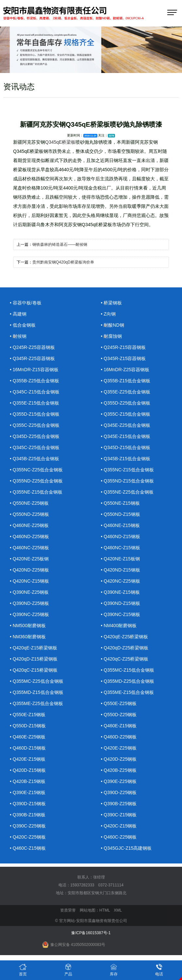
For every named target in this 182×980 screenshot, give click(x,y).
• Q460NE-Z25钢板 (29, 525)
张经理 (99, 877)
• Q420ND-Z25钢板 (29, 570)
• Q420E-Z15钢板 (28, 759)
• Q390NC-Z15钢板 (121, 614)
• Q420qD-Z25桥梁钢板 (125, 648)
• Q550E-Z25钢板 (119, 703)
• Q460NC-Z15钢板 (121, 548)
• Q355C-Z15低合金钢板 (126, 414)
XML (118, 910)
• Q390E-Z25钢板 (119, 781)
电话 (159, 970)
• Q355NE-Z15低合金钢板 (36, 492)
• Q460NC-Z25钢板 (29, 548)
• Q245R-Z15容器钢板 (124, 347)
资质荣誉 (68, 910)
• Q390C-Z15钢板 (119, 815)
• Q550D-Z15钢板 (28, 726)
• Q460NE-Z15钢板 (120, 525)
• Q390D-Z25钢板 (119, 792)
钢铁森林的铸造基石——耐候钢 (60, 245)
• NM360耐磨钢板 (28, 637)
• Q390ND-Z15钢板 (121, 603)
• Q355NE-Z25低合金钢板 (127, 492)
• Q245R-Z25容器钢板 (32, 347)
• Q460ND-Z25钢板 (29, 536)
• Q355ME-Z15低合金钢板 (128, 692)
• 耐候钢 (18, 336)
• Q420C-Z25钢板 (28, 837)
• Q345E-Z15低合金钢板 (126, 436)
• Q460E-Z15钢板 (119, 726)
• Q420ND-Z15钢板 (121, 570)
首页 (23, 970)
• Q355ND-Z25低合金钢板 (36, 481)
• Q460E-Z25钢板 (28, 737)
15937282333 (82, 885)
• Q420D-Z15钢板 (28, 770)
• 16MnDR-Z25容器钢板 (125, 370)
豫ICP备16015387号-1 (91, 933)
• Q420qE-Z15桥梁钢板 (33, 648)
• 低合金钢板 (23, 325)
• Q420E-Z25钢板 (119, 748)
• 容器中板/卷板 (26, 303)
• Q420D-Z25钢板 (119, 759)
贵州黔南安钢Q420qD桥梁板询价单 (63, 262)
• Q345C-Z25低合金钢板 (35, 447)
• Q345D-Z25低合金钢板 (35, 436)
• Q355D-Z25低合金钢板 (126, 403)
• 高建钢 (18, 314)
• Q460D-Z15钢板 (28, 748)
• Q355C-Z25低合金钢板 (35, 425)
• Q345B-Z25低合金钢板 (34, 459)
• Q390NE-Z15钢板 (120, 592)
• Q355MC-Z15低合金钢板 (128, 670)
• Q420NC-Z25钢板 (121, 581)
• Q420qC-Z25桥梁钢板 (125, 659)
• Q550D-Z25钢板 (119, 715)
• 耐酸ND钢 (113, 325)
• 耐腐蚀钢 (112, 336)
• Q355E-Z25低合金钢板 (126, 392)
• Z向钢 (108, 314)
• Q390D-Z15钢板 (28, 804)
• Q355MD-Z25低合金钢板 (128, 681)
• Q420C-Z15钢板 (119, 826)
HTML (105, 910)
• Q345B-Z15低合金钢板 (126, 459)
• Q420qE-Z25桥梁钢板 (125, 637)
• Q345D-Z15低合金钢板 (126, 447)
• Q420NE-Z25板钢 (29, 559)
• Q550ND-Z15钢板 (121, 514)
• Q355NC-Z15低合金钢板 (127, 470)
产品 (68, 970)
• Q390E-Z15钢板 (28, 792)
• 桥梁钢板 (112, 303)
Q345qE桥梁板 (60, 142)
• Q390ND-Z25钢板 (29, 603)
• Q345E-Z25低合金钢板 (126, 425)
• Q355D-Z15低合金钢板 (35, 414)
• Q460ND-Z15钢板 (121, 536)
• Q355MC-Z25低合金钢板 (37, 681)
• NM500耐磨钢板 (28, 626)
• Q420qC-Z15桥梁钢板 (34, 670)
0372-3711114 (111, 885)
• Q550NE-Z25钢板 (29, 503)
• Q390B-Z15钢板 (28, 815)
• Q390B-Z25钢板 (119, 804)
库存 (114, 970)
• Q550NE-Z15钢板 (120, 503)
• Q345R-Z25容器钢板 (32, 358)
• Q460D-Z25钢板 (119, 737)
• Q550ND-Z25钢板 (29, 514)
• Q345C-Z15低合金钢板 (35, 392)
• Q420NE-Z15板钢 (120, 559)
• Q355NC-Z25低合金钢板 (36, 470)
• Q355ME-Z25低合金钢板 (36, 703)
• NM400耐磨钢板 (119, 626)
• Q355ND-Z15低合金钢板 (127, 481)
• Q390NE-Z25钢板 (29, 592)
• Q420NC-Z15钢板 (29, 581)
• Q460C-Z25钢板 (119, 837)
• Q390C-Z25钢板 (28, 826)
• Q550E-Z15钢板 (28, 715)
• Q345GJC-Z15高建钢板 (126, 848)
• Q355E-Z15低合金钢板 (34, 403)
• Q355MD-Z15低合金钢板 (37, 692)
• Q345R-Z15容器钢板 (124, 358)
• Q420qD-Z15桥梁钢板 (34, 659)
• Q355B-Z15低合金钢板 (126, 381)
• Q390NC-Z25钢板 (29, 614)
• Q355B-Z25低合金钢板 (34, 381)
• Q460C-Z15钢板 (28, 848)
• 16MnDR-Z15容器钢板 (34, 370)
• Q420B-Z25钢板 (119, 770)
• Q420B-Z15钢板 (28, 781)
